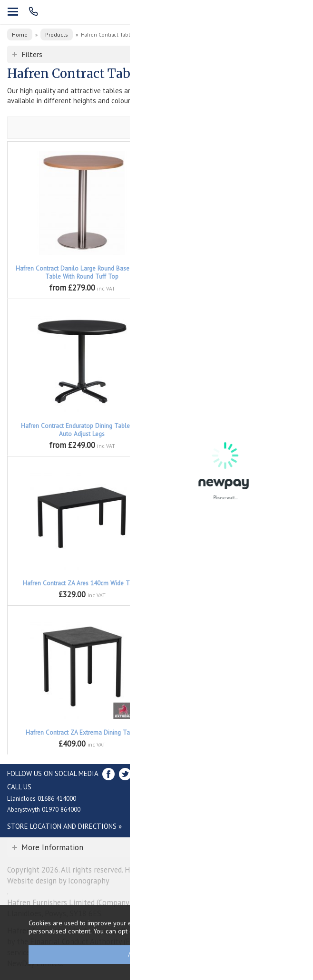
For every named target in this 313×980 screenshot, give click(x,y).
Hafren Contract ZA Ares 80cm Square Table (231, 583)
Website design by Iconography (58, 881)
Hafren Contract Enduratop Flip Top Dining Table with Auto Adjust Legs (231, 430)
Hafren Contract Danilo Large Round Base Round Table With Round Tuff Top (82, 272)
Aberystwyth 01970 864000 (44, 809)
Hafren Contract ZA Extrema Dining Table (82, 733)
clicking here (242, 931)
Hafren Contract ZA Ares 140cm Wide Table (82, 583)
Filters (32, 54)
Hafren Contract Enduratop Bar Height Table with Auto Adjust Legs (231, 272)
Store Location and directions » (64, 826)
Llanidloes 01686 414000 (42, 798)
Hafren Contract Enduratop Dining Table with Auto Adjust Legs (82, 430)
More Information (52, 847)
